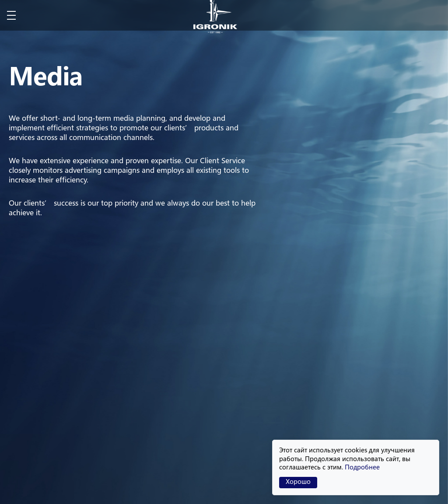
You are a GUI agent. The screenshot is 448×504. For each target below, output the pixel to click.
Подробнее (362, 468)
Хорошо (298, 482)
